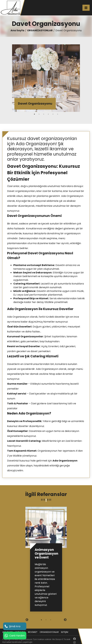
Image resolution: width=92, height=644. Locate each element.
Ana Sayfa (17, 30)
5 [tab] (53, 114)
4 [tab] (48, 114)
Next (76, 78)
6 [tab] (58, 114)
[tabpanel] (46, 78)
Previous (16, 78)
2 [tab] (39, 114)
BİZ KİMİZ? (33, 632)
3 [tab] (44, 114)
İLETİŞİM (65, 632)
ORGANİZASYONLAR (40, 30)
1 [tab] (34, 114)
